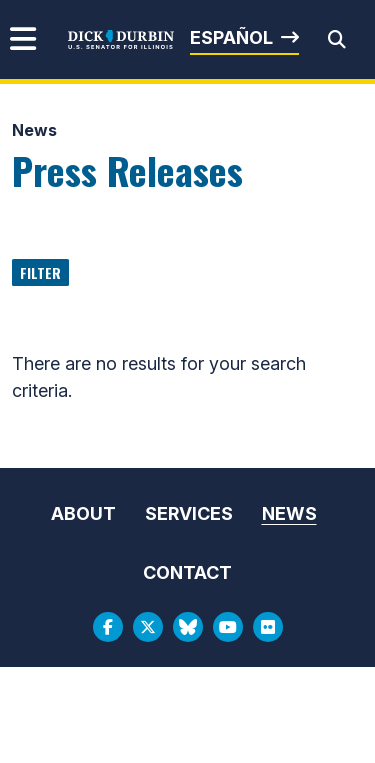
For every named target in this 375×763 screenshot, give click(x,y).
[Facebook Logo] (108, 627)
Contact (187, 572)
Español (231, 37)
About (83, 513)
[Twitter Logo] (148, 627)
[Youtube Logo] (228, 627)
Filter (40, 272)
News (34, 130)
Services (189, 513)
